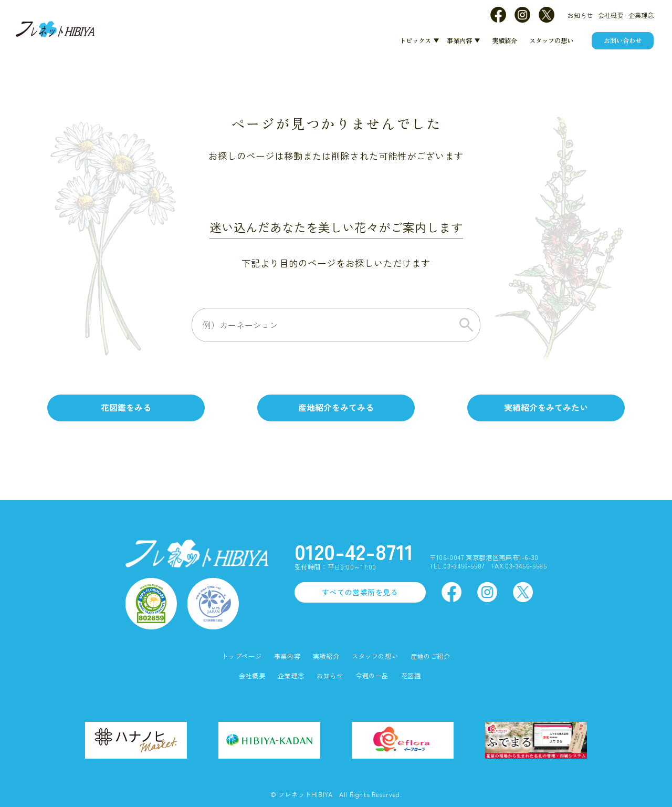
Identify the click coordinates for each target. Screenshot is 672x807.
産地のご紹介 (430, 656)
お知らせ (580, 15)
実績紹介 (505, 40)
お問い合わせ (623, 40)
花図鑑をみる (126, 407)
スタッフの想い (551, 40)
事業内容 (459, 40)
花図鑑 (411, 676)
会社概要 (611, 15)
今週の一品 (372, 676)
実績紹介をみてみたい (546, 407)
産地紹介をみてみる (336, 407)
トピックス (415, 40)
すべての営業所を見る (360, 592)
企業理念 (641, 15)
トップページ (241, 656)
